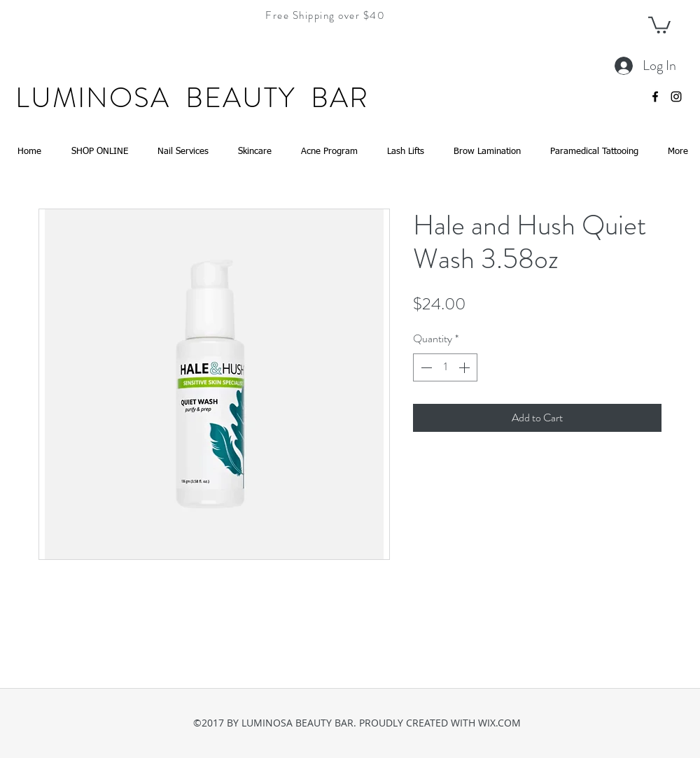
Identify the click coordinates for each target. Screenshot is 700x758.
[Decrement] (425, 367)
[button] (659, 24)
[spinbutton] (445, 367)
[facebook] (655, 97)
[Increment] (465, 367)
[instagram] (676, 97)
